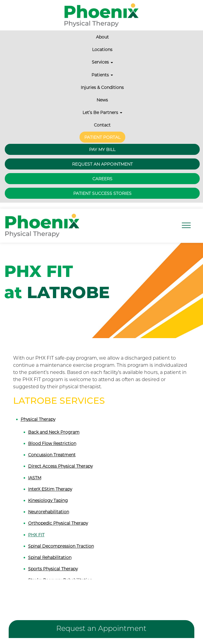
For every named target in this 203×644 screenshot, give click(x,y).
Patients (102, 75)
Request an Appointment (102, 164)
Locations (102, 50)
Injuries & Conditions (102, 87)
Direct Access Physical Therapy (60, 466)
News (102, 100)
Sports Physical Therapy (53, 569)
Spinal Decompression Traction (61, 546)
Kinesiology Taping (48, 500)
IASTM (35, 478)
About (102, 37)
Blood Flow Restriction (52, 443)
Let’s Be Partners (102, 113)
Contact (102, 125)
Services (102, 62)
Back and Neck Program (54, 432)
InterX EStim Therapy (50, 489)
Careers (102, 179)
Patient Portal (102, 137)
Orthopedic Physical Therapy (58, 523)
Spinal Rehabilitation (50, 557)
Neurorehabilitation (49, 512)
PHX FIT (36, 535)
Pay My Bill (102, 150)
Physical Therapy (38, 419)
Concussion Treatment (52, 455)
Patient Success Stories (102, 193)
